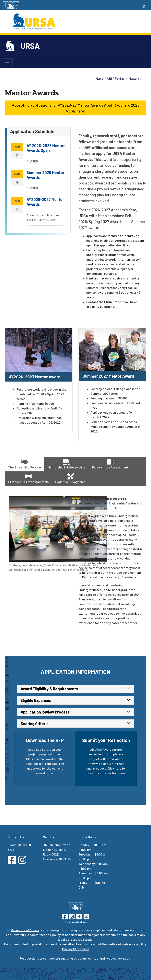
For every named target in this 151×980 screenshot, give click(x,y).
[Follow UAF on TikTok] (79, 916)
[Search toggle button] (144, 7)
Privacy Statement (76, 949)
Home (99, 79)
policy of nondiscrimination (72, 935)
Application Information (75, 672)
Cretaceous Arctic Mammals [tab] (28, 478)
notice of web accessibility (127, 944)
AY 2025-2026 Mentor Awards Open (46, 148)
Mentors (134, 79)
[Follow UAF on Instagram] (71, 916)
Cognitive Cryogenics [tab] (70, 478)
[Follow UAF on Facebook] (65, 916)
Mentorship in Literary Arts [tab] (66, 464)
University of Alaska (25, 930)
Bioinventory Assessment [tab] (110, 464)
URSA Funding (116, 79)
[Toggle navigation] (7, 62)
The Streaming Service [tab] (25, 464)
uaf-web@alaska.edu (115, 958)
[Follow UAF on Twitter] (86, 916)
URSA (30, 46)
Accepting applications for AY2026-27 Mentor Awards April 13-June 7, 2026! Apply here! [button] (75, 108)
